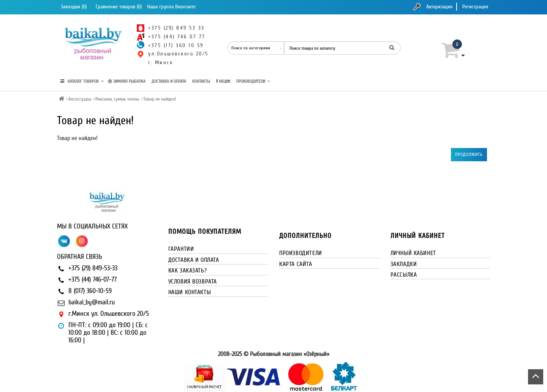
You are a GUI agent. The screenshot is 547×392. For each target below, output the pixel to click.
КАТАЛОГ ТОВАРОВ (82, 81)
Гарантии (181, 249)
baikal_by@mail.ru (92, 302)
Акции (223, 81)
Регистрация (475, 7)
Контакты (201, 81)
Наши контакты (190, 292)
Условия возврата (193, 282)
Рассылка (404, 275)
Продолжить (469, 154)
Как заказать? (188, 271)
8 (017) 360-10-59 (90, 291)
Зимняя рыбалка (127, 81)
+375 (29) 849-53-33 (93, 268)
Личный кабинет (413, 253)
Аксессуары (80, 99)
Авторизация (439, 7)
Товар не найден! (160, 99)
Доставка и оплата (169, 81)
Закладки (404, 264)
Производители (253, 81)
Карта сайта (296, 264)
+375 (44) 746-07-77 (92, 279)
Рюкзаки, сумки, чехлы (117, 99)
